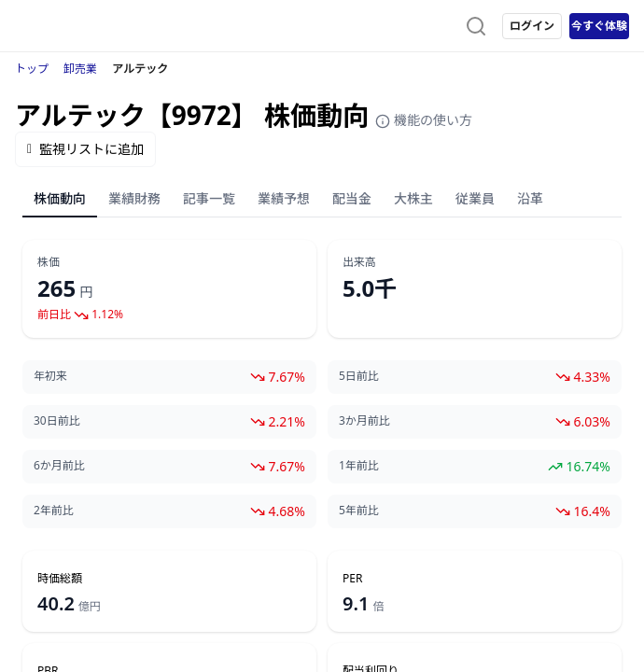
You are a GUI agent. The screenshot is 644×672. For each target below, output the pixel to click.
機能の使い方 (424, 120)
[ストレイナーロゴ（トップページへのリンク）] (90, 26)
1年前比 (359, 466)
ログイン (532, 26)
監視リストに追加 (85, 149)
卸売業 (80, 69)
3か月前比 (364, 421)
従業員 (475, 198)
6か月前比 (59, 466)
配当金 (352, 198)
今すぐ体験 (599, 26)
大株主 (413, 198)
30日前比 (57, 421)
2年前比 (54, 511)
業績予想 (284, 198)
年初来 (50, 376)
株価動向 (60, 198)
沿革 (530, 198)
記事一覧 (209, 198)
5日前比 (359, 376)
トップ (32, 69)
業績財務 (134, 198)
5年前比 (359, 511)
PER (352, 579)
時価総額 (60, 579)
